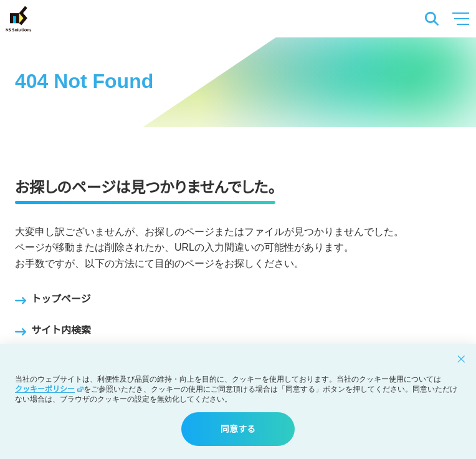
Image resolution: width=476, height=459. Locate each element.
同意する (238, 429)
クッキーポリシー (49, 389)
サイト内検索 (53, 332)
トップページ (53, 301)
